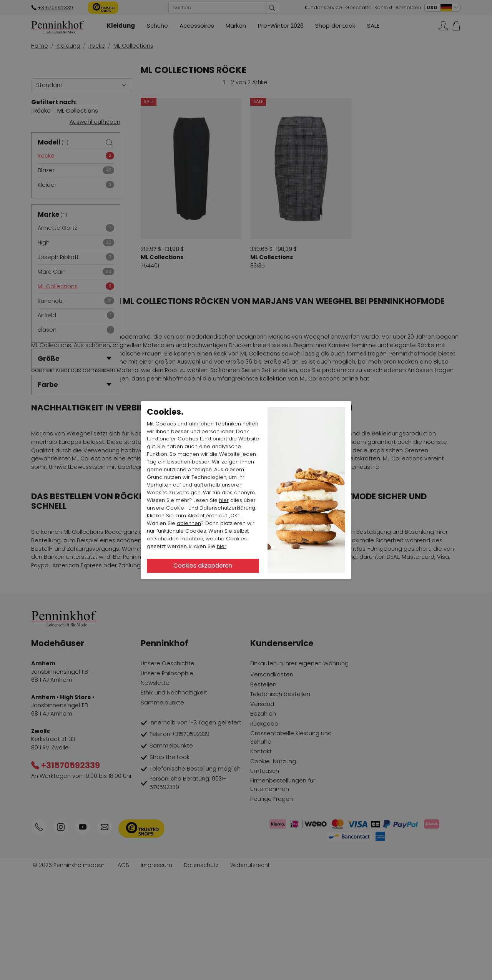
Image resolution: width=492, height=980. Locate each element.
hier (224, 500)
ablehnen (189, 523)
